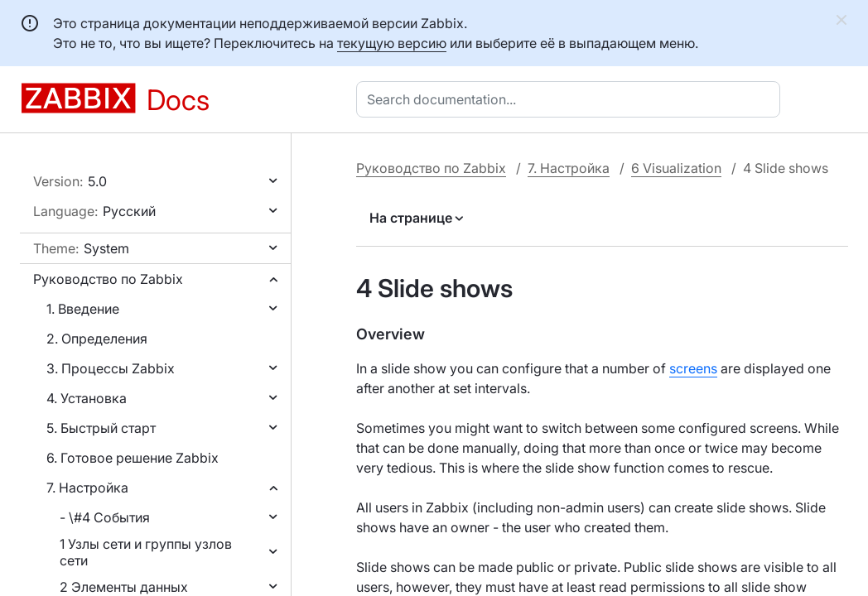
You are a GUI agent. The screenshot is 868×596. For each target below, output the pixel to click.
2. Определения (97, 339)
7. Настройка (87, 488)
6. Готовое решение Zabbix (133, 458)
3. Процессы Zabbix (111, 368)
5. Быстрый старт (101, 428)
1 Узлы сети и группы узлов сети (146, 552)
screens (693, 368)
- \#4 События (105, 517)
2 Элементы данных (124, 587)
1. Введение (83, 309)
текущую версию (392, 43)
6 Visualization (676, 168)
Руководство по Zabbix (108, 279)
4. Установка (87, 398)
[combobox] (571, 99)
